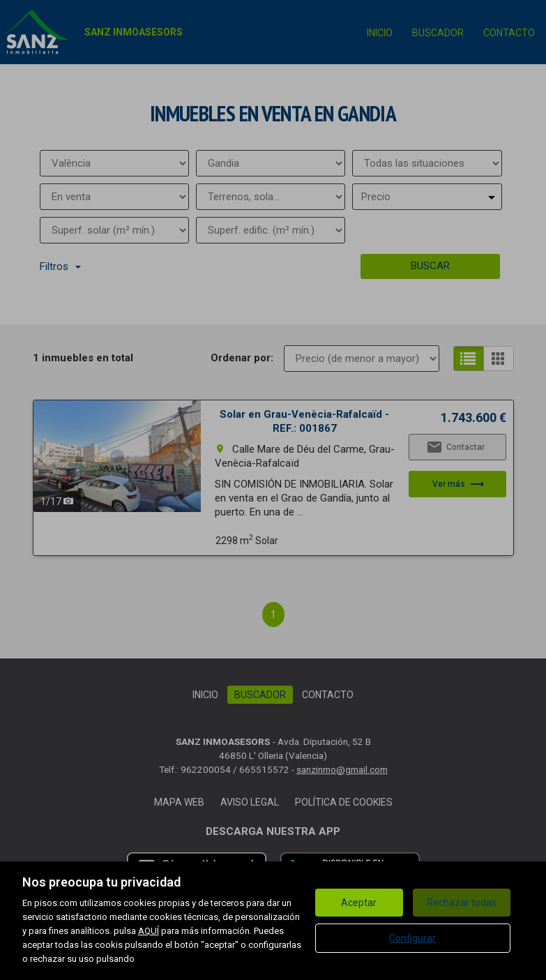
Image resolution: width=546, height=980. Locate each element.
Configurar (412, 938)
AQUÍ (149, 931)
